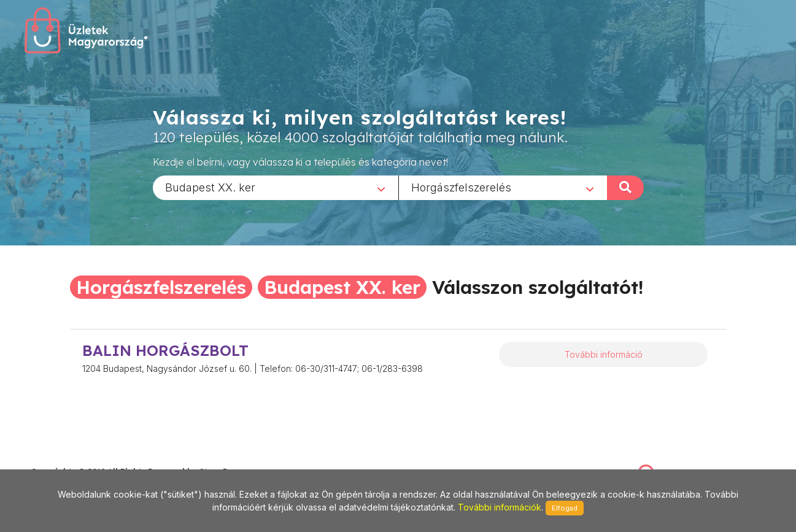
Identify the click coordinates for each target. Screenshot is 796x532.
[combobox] (276, 187)
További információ (604, 354)
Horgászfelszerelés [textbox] (461, 187)
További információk (500, 507)
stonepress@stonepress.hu (80, 459)
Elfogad (565, 508)
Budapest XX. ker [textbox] (210, 187)
